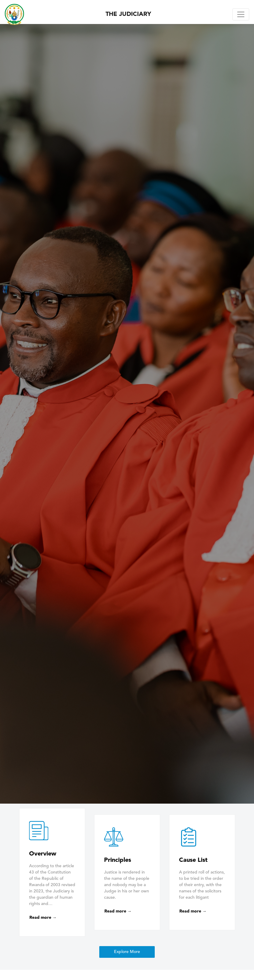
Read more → (43, 918)
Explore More (127, 952)
